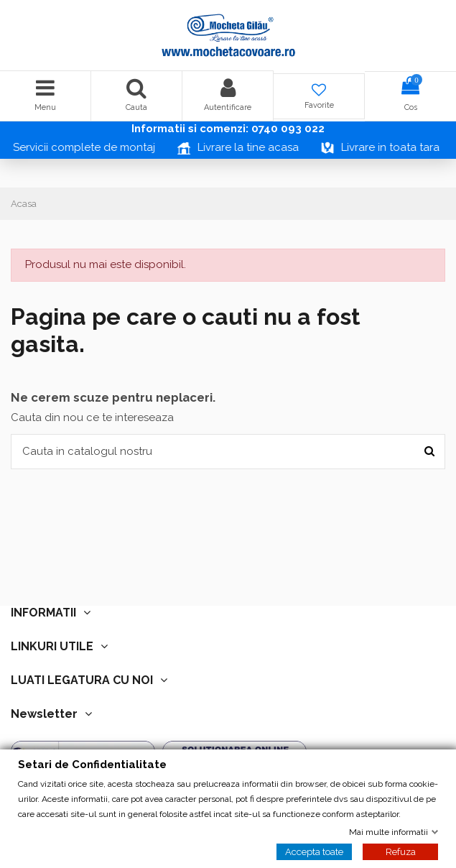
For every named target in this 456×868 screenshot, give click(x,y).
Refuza (401, 851)
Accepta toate (314, 851)
